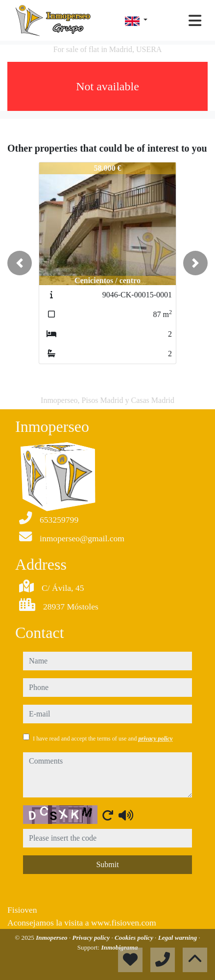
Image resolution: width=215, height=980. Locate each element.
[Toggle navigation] (195, 21)
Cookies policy (135, 938)
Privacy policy (92, 938)
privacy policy (155, 739)
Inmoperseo (52, 938)
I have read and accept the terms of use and (103, 739)
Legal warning (179, 938)
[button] (20, 263)
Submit (107, 864)
